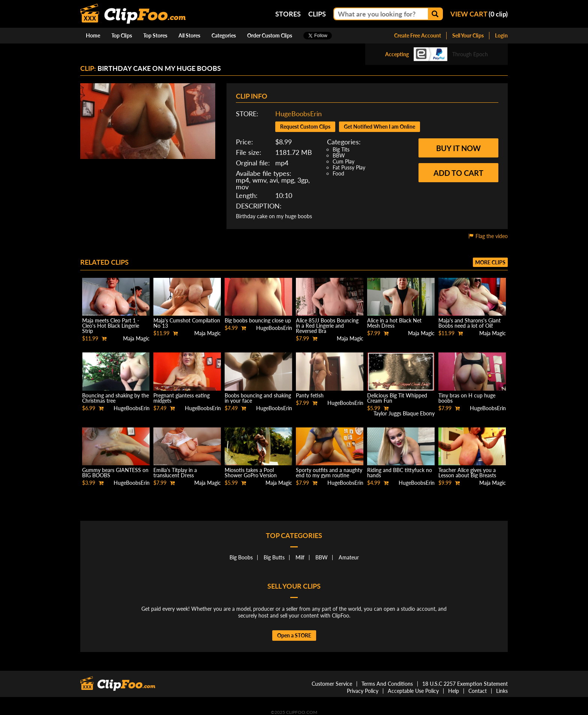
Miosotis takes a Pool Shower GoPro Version (251, 473)
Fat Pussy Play (349, 167)
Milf (300, 557)
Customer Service (332, 684)
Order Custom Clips (270, 35)
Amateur (349, 557)
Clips (317, 14)
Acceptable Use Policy (413, 691)
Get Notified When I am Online (379, 127)
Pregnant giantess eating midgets (181, 398)
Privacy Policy (363, 691)
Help (454, 691)
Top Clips (122, 35)
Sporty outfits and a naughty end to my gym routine (329, 473)
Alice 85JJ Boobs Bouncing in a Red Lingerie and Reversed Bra (327, 326)
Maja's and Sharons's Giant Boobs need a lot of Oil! (469, 323)
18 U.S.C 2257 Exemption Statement (465, 684)
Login (501, 35)
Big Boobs (241, 557)
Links (502, 691)
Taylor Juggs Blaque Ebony (404, 413)
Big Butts (274, 557)
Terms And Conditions (387, 684)
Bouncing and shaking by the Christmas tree (115, 398)
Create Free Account (418, 35)
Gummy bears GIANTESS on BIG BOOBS (115, 473)
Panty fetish (310, 395)
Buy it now (458, 148)
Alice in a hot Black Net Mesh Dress (394, 323)
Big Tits (341, 149)
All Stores (189, 35)
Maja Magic (136, 338)
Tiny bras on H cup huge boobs (467, 398)
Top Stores (155, 35)
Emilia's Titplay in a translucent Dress (175, 473)
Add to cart (458, 173)
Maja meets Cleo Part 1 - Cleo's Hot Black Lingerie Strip (111, 326)
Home (93, 35)
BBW (339, 155)
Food (338, 173)
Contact (478, 691)
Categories (224, 35)
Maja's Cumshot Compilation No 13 (187, 323)
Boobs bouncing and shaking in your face (258, 398)
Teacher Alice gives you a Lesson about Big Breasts (467, 473)
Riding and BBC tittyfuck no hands (400, 473)
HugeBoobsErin (298, 114)
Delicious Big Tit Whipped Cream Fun (397, 398)
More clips (490, 262)
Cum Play (343, 161)
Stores (288, 14)
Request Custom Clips (305, 127)
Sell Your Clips (468, 35)
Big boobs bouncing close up (258, 320)
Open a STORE (294, 635)
